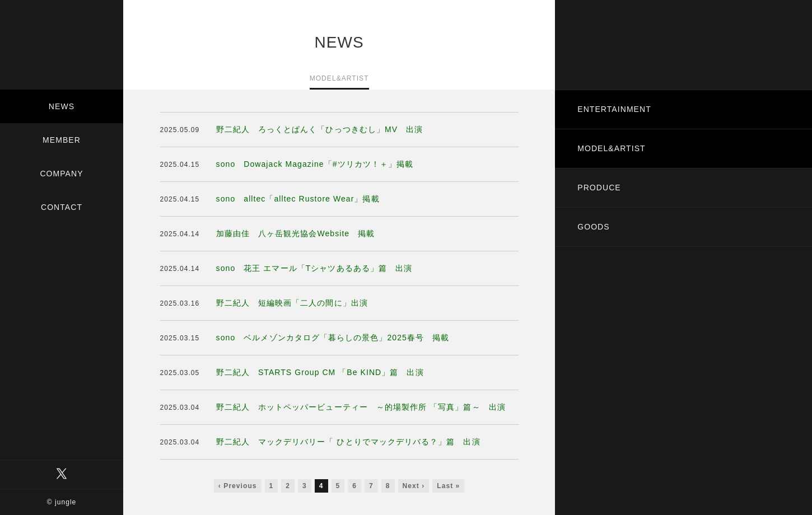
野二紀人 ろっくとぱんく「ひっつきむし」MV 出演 (320, 129)
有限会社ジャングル (62, 45)
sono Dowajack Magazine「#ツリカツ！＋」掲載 (315, 164)
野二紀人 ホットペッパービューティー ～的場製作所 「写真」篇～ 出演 (361, 407)
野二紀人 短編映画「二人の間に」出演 (292, 303)
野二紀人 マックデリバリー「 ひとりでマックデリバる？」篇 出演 (348, 442)
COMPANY (61, 174)
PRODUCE (599, 188)
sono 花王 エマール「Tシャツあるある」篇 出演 (314, 268)
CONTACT (62, 207)
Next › (414, 486)
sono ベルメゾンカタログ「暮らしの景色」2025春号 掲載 (333, 338)
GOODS (593, 227)
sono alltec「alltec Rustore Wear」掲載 (298, 199)
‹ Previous (238, 486)
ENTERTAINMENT (614, 109)
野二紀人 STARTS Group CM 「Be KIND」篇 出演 (320, 372)
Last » (448, 486)
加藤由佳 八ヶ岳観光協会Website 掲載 (296, 233)
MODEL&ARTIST (611, 148)
